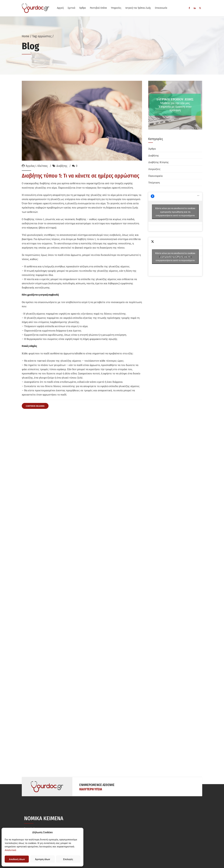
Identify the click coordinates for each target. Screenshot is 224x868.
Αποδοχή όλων (17, 859)
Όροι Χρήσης (31, 765)
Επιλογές (68, 859)
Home (26, 36)
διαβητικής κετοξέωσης (102, 254)
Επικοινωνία (161, 8)
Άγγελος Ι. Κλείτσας (37, 166)
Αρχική (60, 8)
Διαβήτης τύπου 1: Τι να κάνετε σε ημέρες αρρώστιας (80, 176)
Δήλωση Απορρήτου (36, 773)
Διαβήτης (62, 166)
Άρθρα (83, 8)
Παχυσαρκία (155, 176)
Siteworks (194, 856)
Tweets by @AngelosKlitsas (175, 257)
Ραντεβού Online (98, 8)
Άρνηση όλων (42, 859)
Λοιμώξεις (154, 169)
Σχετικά (71, 8)
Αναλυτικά (10, 850)
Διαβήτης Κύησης (159, 162)
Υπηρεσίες (116, 8)
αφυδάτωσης (49, 291)
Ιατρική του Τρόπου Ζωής (138, 8)
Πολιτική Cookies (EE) (37, 781)
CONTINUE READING (35, 349)
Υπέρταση (154, 182)
